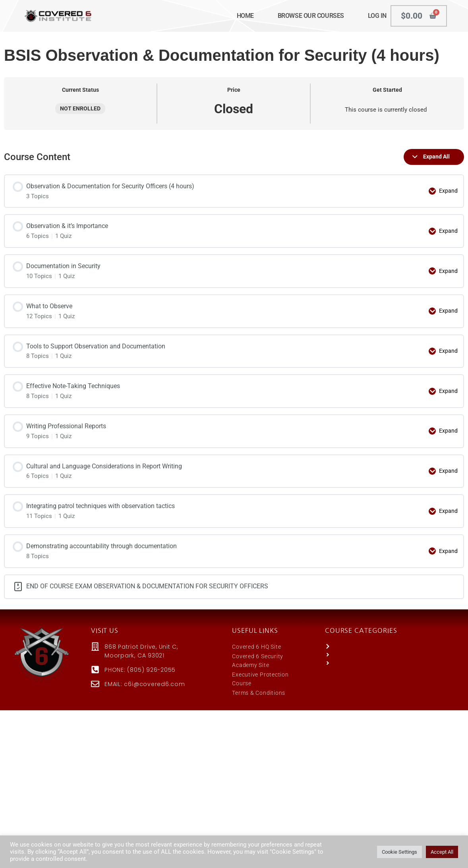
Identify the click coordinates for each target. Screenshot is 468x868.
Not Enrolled (80, 108)
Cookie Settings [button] (399, 852)
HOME (245, 16)
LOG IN (377, 16)
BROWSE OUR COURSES (311, 16)
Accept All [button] (442, 852)
